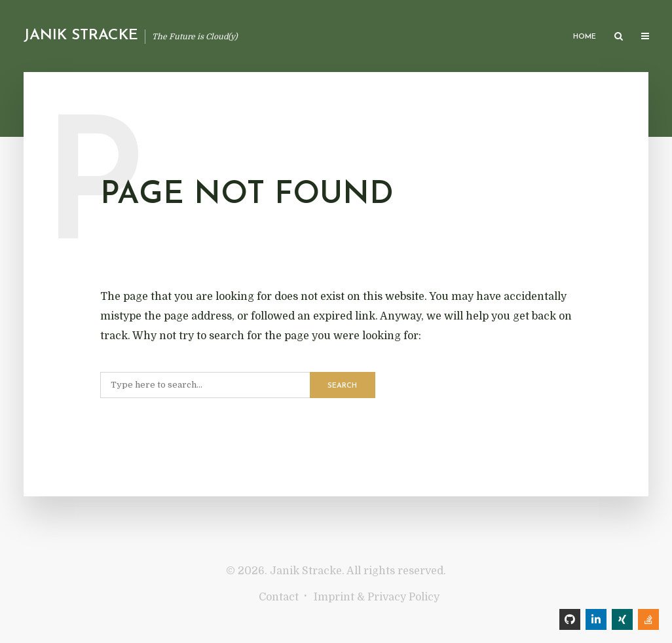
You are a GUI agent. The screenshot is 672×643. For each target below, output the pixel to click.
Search (342, 386)
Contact (279, 597)
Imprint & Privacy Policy (377, 597)
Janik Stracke (81, 36)
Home (585, 37)
